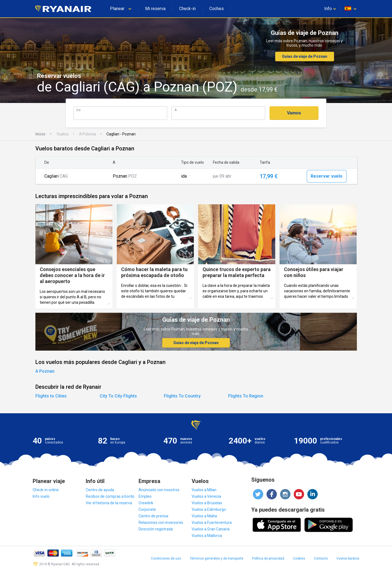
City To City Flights (118, 396)
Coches (217, 9)
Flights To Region (246, 396)
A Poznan (45, 371)
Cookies (299, 558)
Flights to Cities (51, 396)
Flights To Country (182, 396)
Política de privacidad (268, 558)
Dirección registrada (156, 529)
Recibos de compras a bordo (110, 496)
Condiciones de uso (166, 558)
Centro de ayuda (100, 490)
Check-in (187, 9)
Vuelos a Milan (204, 490)
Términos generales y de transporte (217, 558)
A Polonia (88, 134)
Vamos (294, 113)
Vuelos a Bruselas (207, 503)
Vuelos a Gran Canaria (211, 529)
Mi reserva (155, 9)
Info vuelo (41, 496)
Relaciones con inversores (161, 523)
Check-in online (46, 490)
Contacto (321, 558)
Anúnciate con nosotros (159, 490)
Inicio (40, 134)
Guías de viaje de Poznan (305, 56)
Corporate (147, 509)
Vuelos (63, 134)
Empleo (145, 496)
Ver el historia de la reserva (109, 503)
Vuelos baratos (348, 558)
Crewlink (146, 503)
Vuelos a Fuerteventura (212, 523)
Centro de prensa (153, 516)
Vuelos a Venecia (206, 496)
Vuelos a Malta (204, 516)
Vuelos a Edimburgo (209, 509)
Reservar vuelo (327, 176)
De (79, 110)
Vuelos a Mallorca (207, 536)
